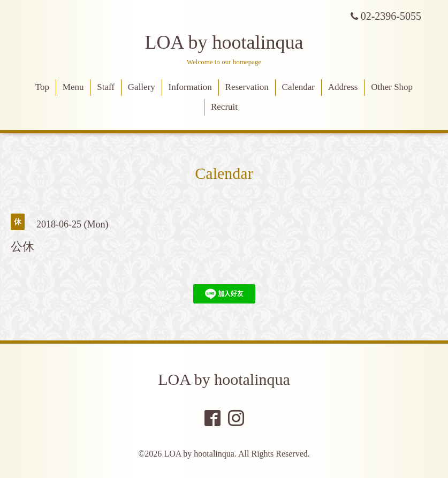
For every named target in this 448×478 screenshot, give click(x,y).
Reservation (247, 87)
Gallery (142, 87)
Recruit (224, 107)
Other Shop (392, 87)
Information (190, 87)
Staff (106, 87)
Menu (73, 87)
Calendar (298, 87)
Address (343, 87)
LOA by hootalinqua (224, 42)
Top (42, 87)
